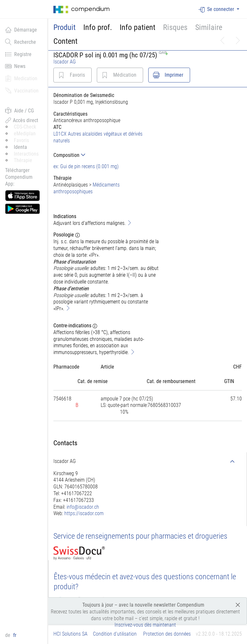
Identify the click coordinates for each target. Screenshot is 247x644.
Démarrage (21, 30)
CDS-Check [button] (25, 127)
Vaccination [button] (22, 91)
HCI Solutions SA (70, 634)
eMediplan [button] (25, 134)
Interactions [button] (26, 154)
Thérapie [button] (23, 160)
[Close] (238, 605)
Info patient (137, 27)
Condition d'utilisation (115, 634)
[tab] (106, 155)
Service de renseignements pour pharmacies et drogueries (140, 536)
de (8, 635)
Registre (18, 54)
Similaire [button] (209, 27)
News (15, 66)
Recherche (21, 42)
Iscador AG (65, 62)
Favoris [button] (21, 140)
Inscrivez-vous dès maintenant (145, 625)
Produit (64, 27)
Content (65, 41)
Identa (20, 147)
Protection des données (167, 634)
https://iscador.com (84, 513)
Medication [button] (21, 78)
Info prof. (98, 27)
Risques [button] (175, 27)
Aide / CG (19, 111)
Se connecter (217, 10)
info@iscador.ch (83, 507)
